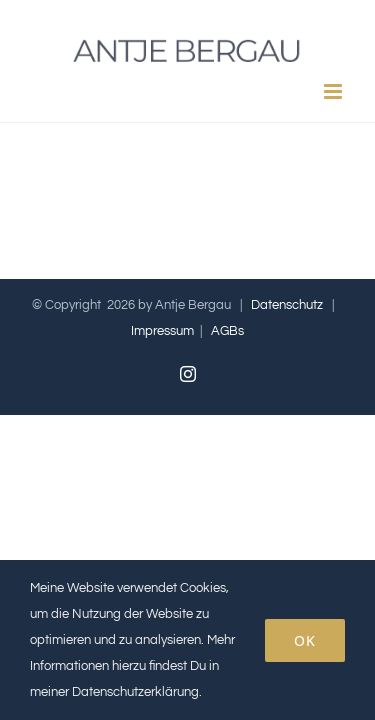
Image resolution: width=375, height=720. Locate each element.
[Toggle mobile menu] (334, 91)
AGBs (227, 381)
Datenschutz (287, 355)
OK (305, 640)
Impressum (162, 381)
